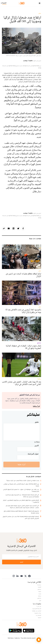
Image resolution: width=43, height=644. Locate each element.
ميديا (40, 594)
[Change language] (4, 3)
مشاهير (39, 598)
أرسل (22, 562)
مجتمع (39, 589)
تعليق (37, 422)
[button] (39, 640)
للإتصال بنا (38, 615)
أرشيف (39, 618)
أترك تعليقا (21, 464)
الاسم (37, 446)
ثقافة (40, 592)
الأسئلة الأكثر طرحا (37, 609)
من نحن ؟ (39, 606)
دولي (40, 13)
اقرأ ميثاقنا (36, 406)
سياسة (39, 585)
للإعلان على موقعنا (37, 611)
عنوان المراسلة (33, 454)
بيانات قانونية (38, 613)
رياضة (40, 596)
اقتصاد (39, 587)
